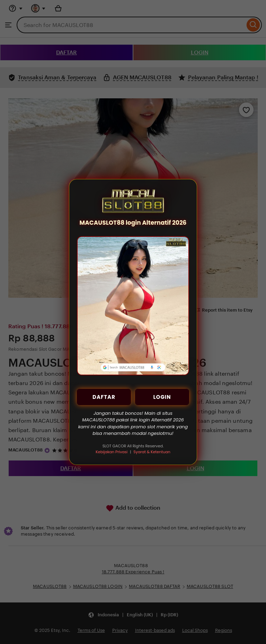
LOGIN (162, 397)
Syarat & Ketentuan (152, 452)
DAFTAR (104, 397)
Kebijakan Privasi (112, 452)
